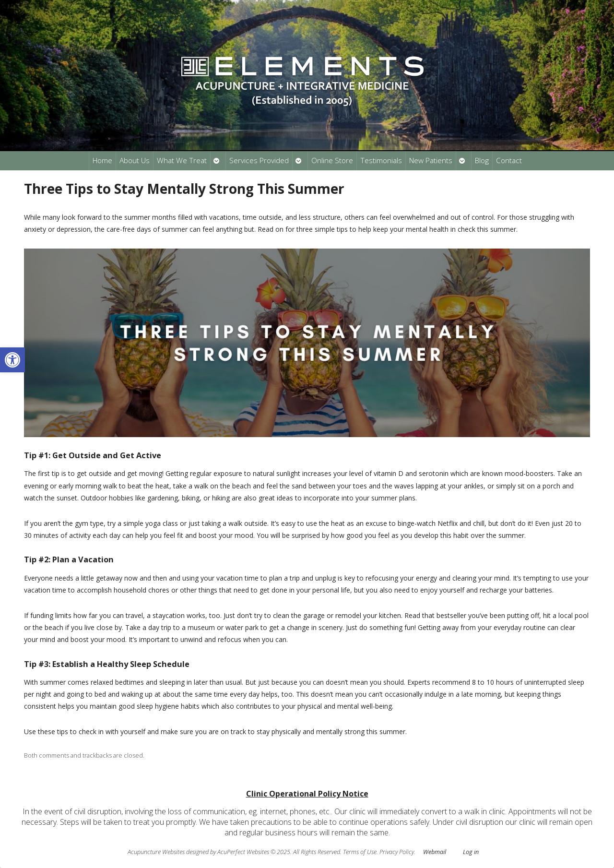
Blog (482, 161)
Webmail (435, 852)
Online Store (332, 161)
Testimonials (381, 161)
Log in (471, 852)
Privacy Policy (397, 852)
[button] (12, 360)
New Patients (431, 161)
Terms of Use (360, 852)
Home (102, 161)
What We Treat (182, 161)
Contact (509, 161)
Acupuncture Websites (156, 852)
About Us (135, 161)
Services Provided (259, 161)
